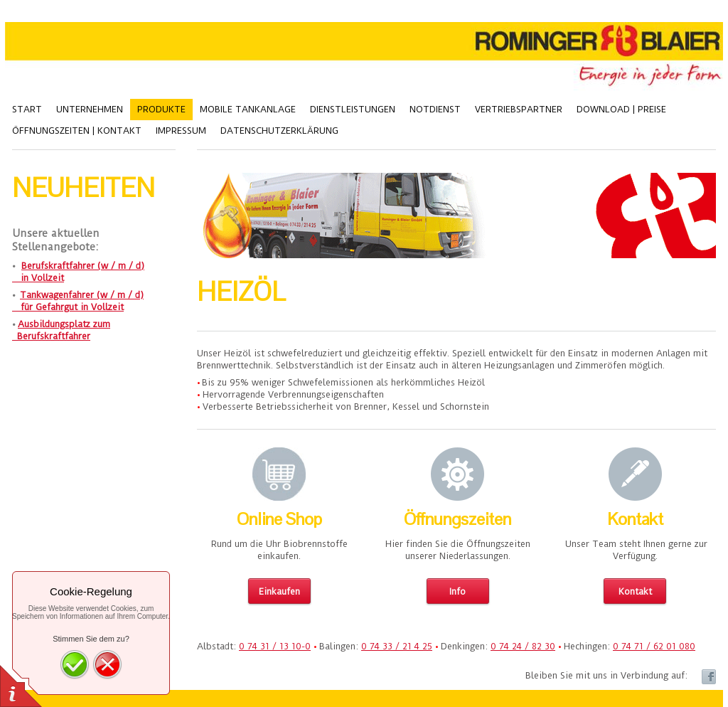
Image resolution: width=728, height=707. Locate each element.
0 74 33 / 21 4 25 (397, 646)
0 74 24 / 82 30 (523, 646)
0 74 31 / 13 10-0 (275, 646)
